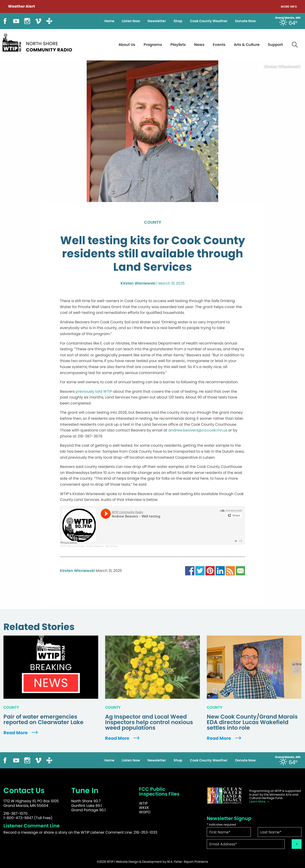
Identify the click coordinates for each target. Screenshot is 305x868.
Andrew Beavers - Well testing (102, 546)
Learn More (259, 801)
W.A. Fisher (175, 862)
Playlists (178, 45)
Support (275, 45)
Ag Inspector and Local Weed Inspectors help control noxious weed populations (149, 722)
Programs (153, 45)
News (199, 45)
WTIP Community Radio (72, 546)
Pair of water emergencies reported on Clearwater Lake (43, 719)
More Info (289, 7)
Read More (21, 733)
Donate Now (245, 21)
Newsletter (157, 21)
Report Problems (196, 862)
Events (219, 45)
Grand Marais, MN (288, 18)
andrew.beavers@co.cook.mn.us (198, 430)
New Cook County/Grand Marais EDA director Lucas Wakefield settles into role (252, 722)
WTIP (143, 803)
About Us (127, 45)
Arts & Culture (247, 45)
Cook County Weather (209, 21)
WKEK (144, 808)
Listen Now (131, 21)
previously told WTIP (94, 391)
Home (109, 21)
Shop (178, 21)
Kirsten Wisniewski (138, 283)
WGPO (145, 812)
